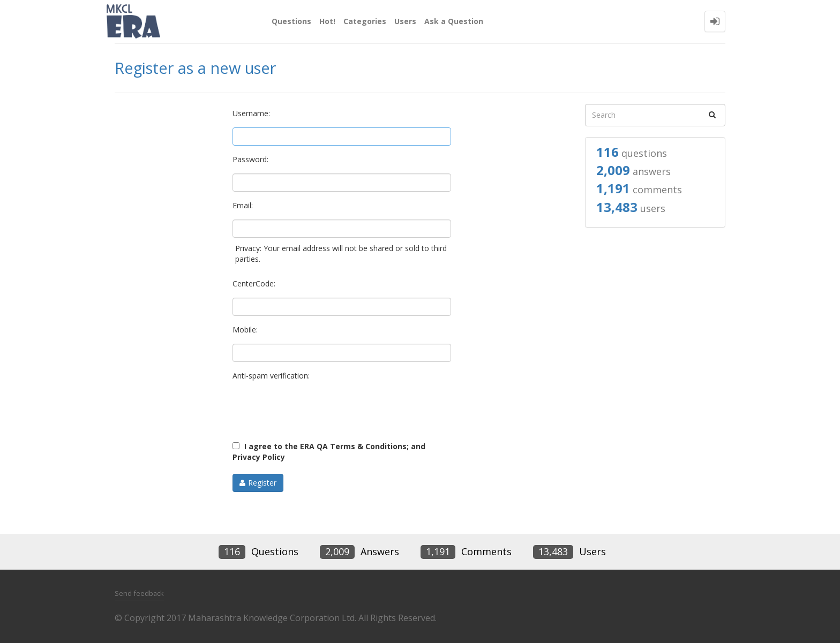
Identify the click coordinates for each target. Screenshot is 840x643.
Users (405, 21)
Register (262, 483)
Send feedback (139, 593)
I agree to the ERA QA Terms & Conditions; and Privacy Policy (329, 452)
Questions (291, 21)
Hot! (327, 21)
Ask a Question (454, 21)
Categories (365, 21)
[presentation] (314, 411)
